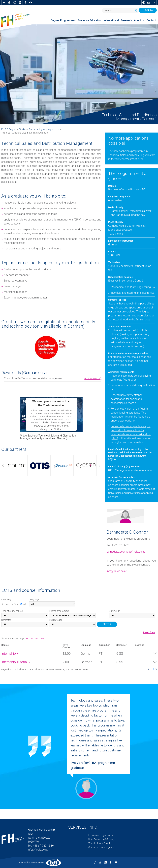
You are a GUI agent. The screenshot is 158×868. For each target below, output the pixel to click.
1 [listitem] (151, 669)
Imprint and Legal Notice (101, 835)
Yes (16, 604)
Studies (23, 129)
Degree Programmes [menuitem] (63, 20)
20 (32, 638)
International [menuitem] (111, 20)
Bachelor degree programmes (44, 129)
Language (34, 599)
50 (37, 638)
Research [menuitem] (126, 20)
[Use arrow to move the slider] (51, 466)
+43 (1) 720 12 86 (43, 846)
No (7, 604)
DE (154, 3)
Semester (6, 620)
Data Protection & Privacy (102, 839)
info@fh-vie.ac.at (117, 571)
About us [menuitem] (139, 20)
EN (149, 3)
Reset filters (149, 632)
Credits (56, 620)
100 (42, 638)
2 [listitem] (154, 669)
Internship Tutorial (16, 662)
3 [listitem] (156, 669)
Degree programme (59, 611)
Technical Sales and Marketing (126, 155)
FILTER (107, 624)
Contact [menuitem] (151, 20)
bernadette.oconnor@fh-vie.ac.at (126, 552)
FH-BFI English (9, 129)
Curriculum (115, 611)
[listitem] (149, 669)
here (148, 417)
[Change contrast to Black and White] (144, 2)
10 (27, 638)
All (25, 604)
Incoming (6, 599)
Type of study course (12, 611)
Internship (10, 653)
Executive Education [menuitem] (90, 20)
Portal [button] (148, 10)
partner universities (124, 312)
